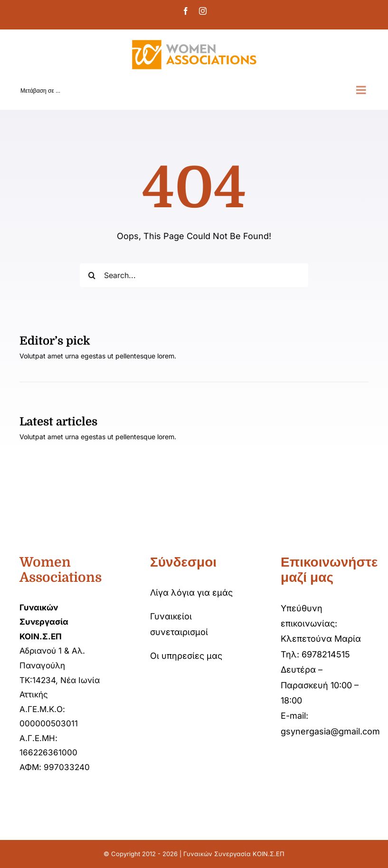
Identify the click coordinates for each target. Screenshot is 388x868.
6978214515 (326, 654)
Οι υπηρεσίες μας (186, 656)
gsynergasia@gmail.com (330, 731)
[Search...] (194, 275)
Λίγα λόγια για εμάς (191, 593)
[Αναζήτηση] (92, 275)
